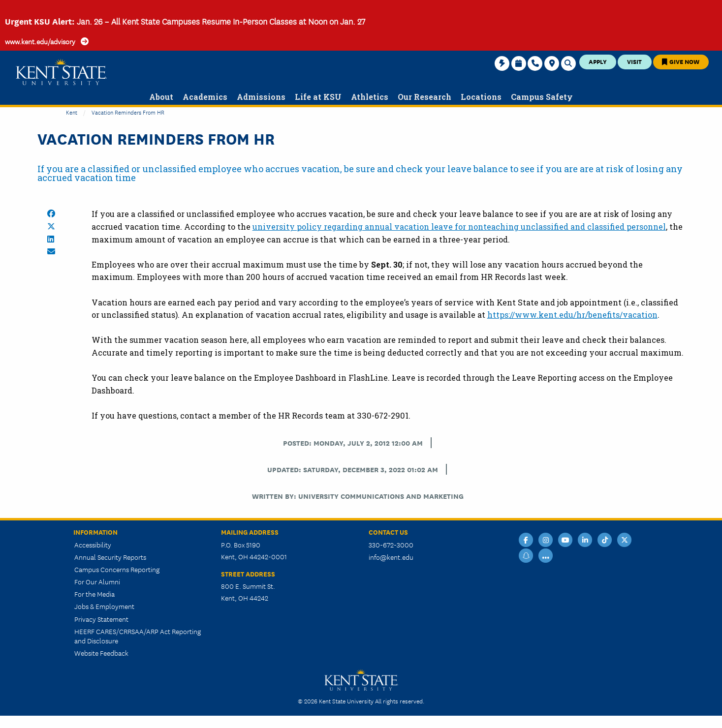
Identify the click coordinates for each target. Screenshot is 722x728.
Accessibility (93, 545)
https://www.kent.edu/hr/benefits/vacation (572, 315)
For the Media (94, 594)
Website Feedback (101, 653)
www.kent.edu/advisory (40, 41)
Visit (634, 61)
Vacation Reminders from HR (128, 112)
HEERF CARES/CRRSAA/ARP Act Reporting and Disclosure (138, 636)
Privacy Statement (101, 619)
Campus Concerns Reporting (117, 569)
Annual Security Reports (110, 557)
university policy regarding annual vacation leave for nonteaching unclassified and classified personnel (459, 227)
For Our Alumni (97, 581)
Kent (72, 112)
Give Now (681, 61)
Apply (598, 61)
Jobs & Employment (104, 606)
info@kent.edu (391, 557)
